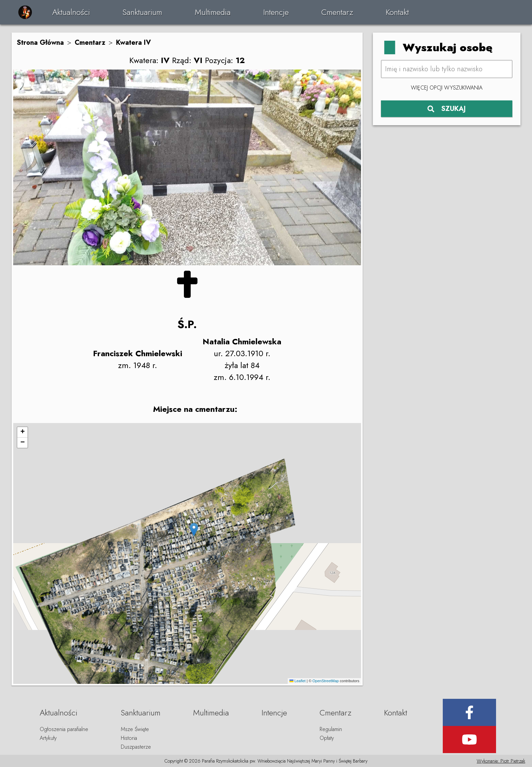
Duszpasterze (136, 747)
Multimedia (213, 12)
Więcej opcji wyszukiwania (447, 88)
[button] (194, 530)
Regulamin (331, 729)
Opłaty (327, 738)
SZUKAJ (447, 109)
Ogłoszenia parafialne (64, 729)
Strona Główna (40, 43)
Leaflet (298, 681)
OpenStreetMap (326, 681)
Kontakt (397, 12)
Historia (129, 738)
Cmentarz (337, 12)
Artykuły (48, 738)
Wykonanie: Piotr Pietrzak (501, 761)
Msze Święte (135, 729)
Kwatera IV (134, 43)
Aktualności (71, 12)
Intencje (276, 12)
